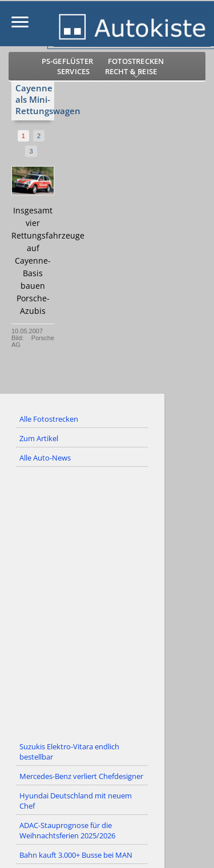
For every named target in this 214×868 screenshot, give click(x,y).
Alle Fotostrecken (49, 419)
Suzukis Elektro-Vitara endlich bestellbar (69, 752)
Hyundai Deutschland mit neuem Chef (76, 801)
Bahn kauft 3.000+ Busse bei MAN (76, 855)
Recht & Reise (131, 71)
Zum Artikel (39, 438)
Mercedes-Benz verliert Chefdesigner (81, 776)
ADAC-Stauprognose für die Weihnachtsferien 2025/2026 (67, 830)
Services (74, 71)
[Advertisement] (107, 602)
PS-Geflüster (67, 61)
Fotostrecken (136, 61)
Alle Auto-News (45, 458)
